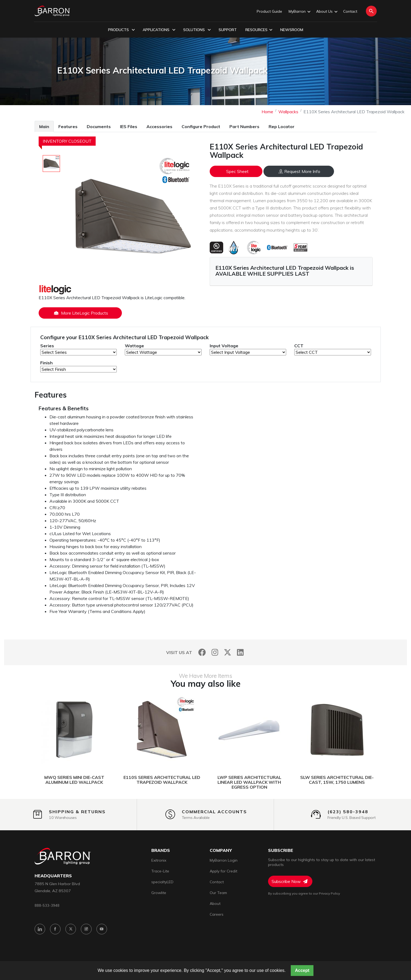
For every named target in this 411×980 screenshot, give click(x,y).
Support (228, 30)
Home (267, 112)
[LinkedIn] (240, 652)
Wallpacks (288, 112)
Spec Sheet (237, 171)
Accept (302, 970)
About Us (326, 12)
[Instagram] (215, 652)
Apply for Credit (223, 871)
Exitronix (159, 860)
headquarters (53, 876)
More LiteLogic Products (81, 313)
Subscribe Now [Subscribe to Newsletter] (290, 881)
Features (68, 126)
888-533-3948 (47, 906)
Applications (159, 30)
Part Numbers (244, 126)
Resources (259, 30)
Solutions (197, 30)
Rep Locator (282, 126)
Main (44, 126)
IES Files (129, 126)
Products (121, 30)
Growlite (159, 893)
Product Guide (269, 11)
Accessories (159, 126)
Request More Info (299, 171)
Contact (350, 11)
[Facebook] (202, 652)
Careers (217, 914)
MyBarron (299, 12)
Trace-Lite (160, 871)
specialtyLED (162, 882)
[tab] (44, 126)
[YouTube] (104, 930)
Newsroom (292, 30)
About (215, 904)
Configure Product (201, 126)
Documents (99, 126)
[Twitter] (228, 652)
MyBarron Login (224, 860)
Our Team (218, 893)
